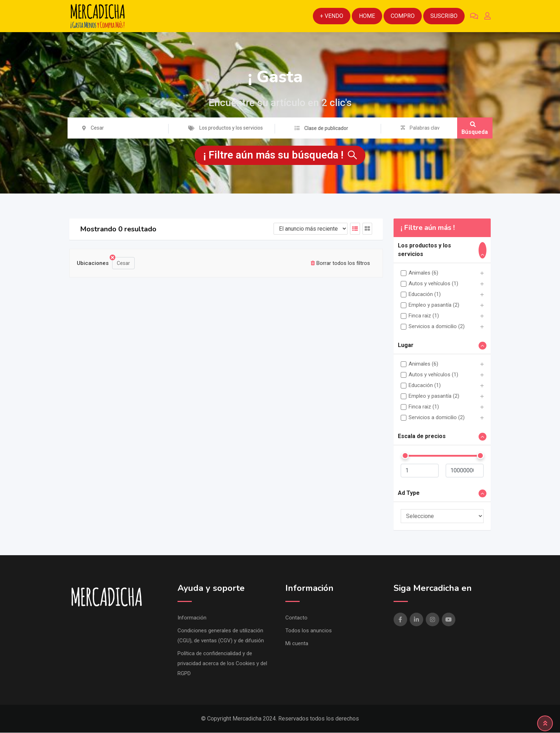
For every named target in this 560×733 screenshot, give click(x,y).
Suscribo (444, 16)
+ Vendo (332, 16)
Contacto (296, 618)
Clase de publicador (326, 128)
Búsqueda (475, 128)
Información (192, 618)
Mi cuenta (297, 644)
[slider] (405, 456)
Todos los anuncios (309, 631)
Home (367, 16)
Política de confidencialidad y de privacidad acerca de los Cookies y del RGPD (222, 664)
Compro (403, 16)
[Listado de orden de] (311, 229)
